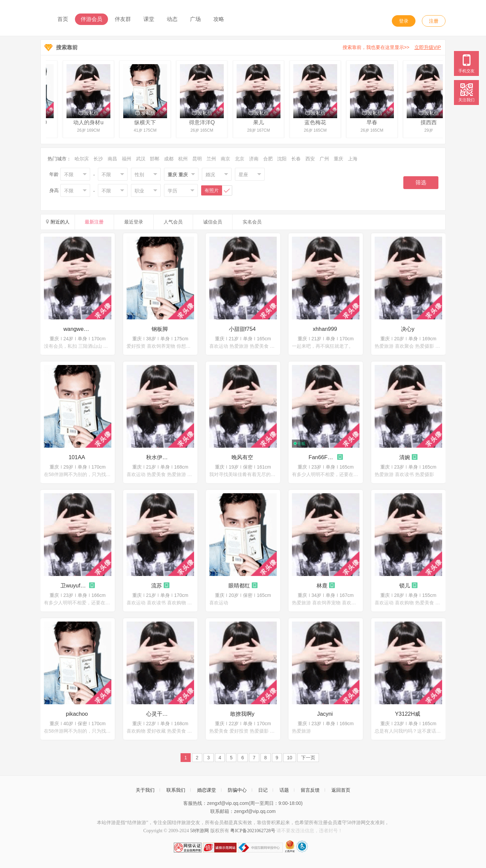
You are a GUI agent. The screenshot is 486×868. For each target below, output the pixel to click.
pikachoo (77, 714)
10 (290, 758)
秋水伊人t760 (160, 457)
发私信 (90, 113)
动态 (172, 19)
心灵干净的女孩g (160, 714)
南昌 (112, 159)
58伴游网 (199, 831)
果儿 (260, 122)
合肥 (268, 159)
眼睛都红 (239, 585)
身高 (54, 190)
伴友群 (123, 19)
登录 (404, 21)
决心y (408, 329)
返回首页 (341, 790)
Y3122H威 (408, 714)
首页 (63, 19)
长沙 (98, 159)
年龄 (54, 174)
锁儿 (405, 585)
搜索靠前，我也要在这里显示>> (393, 47)
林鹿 (322, 585)
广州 (324, 159)
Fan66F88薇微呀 (322, 457)
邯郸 (155, 159)
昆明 (197, 159)
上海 (353, 159)
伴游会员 (91, 19)
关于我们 (145, 790)
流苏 (157, 585)
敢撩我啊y (242, 714)
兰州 (211, 159)
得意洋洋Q (204, 122)
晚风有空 (242, 457)
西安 (310, 159)
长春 (296, 159)
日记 (263, 790)
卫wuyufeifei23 (74, 585)
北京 (240, 159)
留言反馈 (310, 790)
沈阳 (282, 159)
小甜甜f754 (242, 329)
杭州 (183, 159)
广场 (195, 19)
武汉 (141, 159)
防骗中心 (237, 790)
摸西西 (430, 122)
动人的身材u (90, 122)
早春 (374, 122)
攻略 (219, 19)
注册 (434, 21)
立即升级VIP (428, 47)
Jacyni (325, 714)
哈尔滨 (82, 159)
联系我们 (176, 790)
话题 (284, 790)
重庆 (339, 159)
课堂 (149, 19)
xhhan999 (325, 329)
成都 (169, 159)
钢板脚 (160, 329)
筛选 (421, 182)
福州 (127, 159)
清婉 (405, 457)
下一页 (308, 758)
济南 (254, 159)
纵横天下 (147, 122)
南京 (225, 159)
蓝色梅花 (317, 122)
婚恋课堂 (207, 790)
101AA (77, 457)
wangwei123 (77, 329)
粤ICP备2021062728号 (253, 831)
